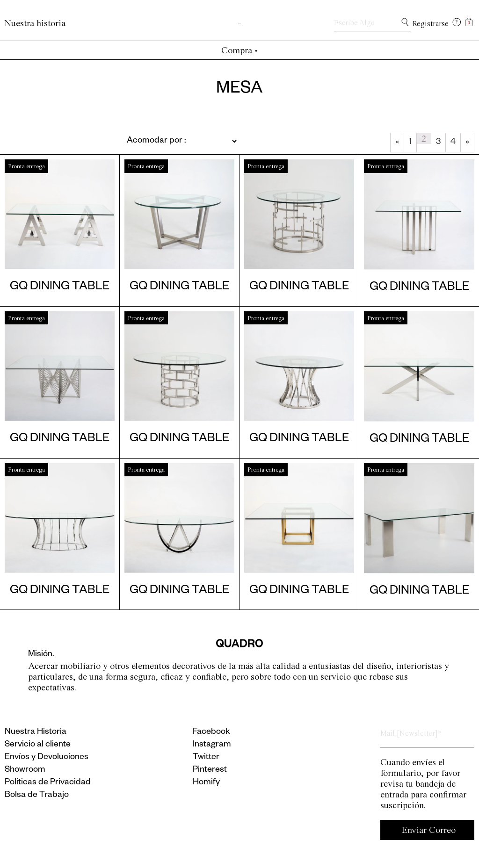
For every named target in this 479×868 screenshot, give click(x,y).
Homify (206, 783)
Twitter (206, 758)
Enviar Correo (429, 830)
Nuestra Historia (36, 732)
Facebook (211, 732)
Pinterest (210, 770)
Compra (240, 50)
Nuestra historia (35, 23)
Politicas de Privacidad (48, 783)
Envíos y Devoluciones (47, 758)
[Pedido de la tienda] (159, 141)
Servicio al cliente (38, 745)
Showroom (25, 770)
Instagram (212, 745)
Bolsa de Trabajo (37, 796)
